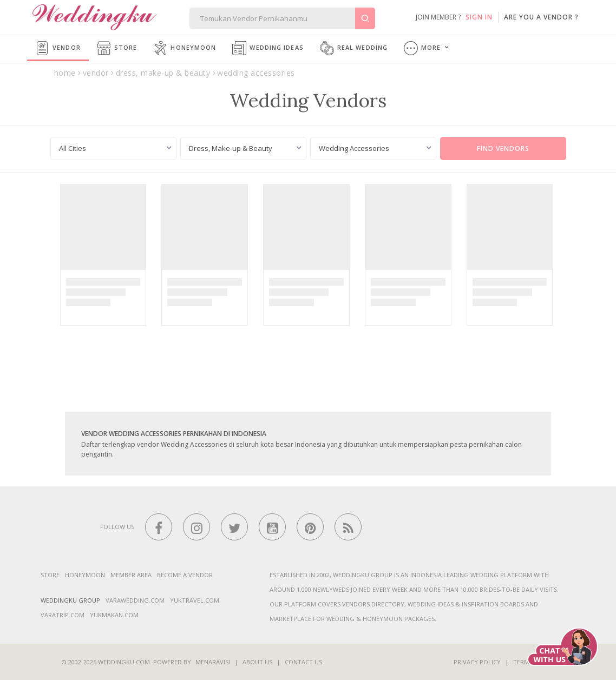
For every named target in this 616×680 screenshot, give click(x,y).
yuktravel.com (195, 600)
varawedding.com (135, 600)
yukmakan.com (114, 615)
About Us (257, 662)
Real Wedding (354, 48)
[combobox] (113, 148)
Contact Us (303, 662)
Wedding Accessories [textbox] (354, 148)
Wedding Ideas (268, 48)
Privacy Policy (477, 662)
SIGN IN (479, 17)
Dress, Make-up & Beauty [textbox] (231, 148)
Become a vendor (185, 575)
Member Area (131, 575)
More (422, 48)
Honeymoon (185, 48)
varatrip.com (63, 615)
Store (117, 48)
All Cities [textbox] (73, 148)
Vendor (58, 48)
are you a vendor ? (541, 17)
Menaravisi (213, 662)
